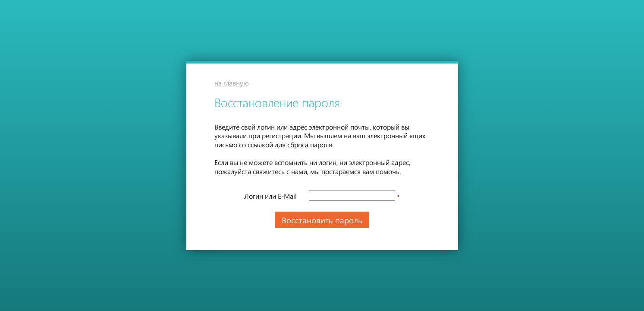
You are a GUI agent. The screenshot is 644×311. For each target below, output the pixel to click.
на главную (232, 83)
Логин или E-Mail (270, 196)
